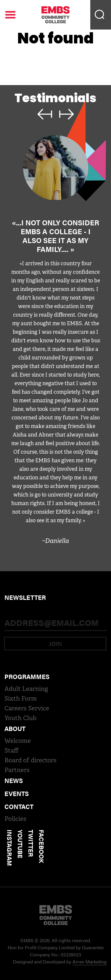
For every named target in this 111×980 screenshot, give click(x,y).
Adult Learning (26, 689)
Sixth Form (21, 699)
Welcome (18, 741)
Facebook (42, 846)
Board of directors (30, 760)
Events (17, 793)
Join (55, 643)
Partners (17, 770)
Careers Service (27, 708)
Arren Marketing (90, 962)
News (14, 780)
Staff (12, 751)
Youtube (20, 844)
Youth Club (21, 718)
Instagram (10, 848)
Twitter (31, 843)
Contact (19, 806)
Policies (15, 819)
